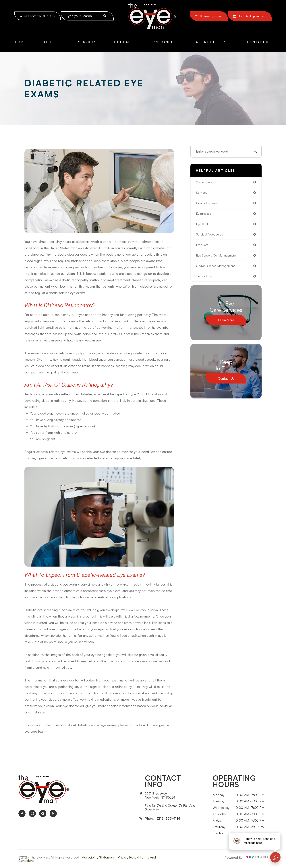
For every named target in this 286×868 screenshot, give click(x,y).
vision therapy (207, 182)
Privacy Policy (128, 857)
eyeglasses (204, 215)
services (202, 193)
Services (87, 42)
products (203, 247)
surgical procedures (211, 236)
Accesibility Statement (98, 857)
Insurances (164, 42)
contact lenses (208, 204)
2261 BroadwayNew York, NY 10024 (160, 796)
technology (205, 279)
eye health (204, 225)
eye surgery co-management (218, 258)
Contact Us (259, 42)
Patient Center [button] (211, 42)
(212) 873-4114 (169, 818)
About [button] (52, 42)
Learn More (226, 323)
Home (21, 42)
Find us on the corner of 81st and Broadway (170, 807)
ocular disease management (217, 269)
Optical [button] (124, 42)
